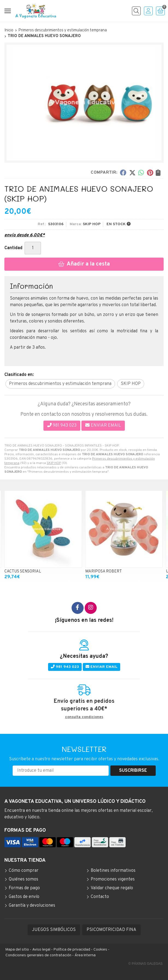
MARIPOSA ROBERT (104, 572)
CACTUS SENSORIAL (23, 572)
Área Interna (85, 955)
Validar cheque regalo (112, 888)
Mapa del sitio (17, 950)
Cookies (100, 950)
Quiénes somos (23, 879)
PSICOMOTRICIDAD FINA (111, 930)
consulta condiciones (84, 717)
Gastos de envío (24, 897)
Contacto (100, 897)
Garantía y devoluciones (32, 906)
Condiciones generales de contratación (38, 955)
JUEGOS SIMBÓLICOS (54, 930)
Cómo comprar (24, 871)
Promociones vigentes (113, 879)
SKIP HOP (54, 463)
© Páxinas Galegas (145, 964)
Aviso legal (41, 950)
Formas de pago (24, 888)
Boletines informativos (113, 871)
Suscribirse (133, 771)
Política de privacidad (72, 950)
